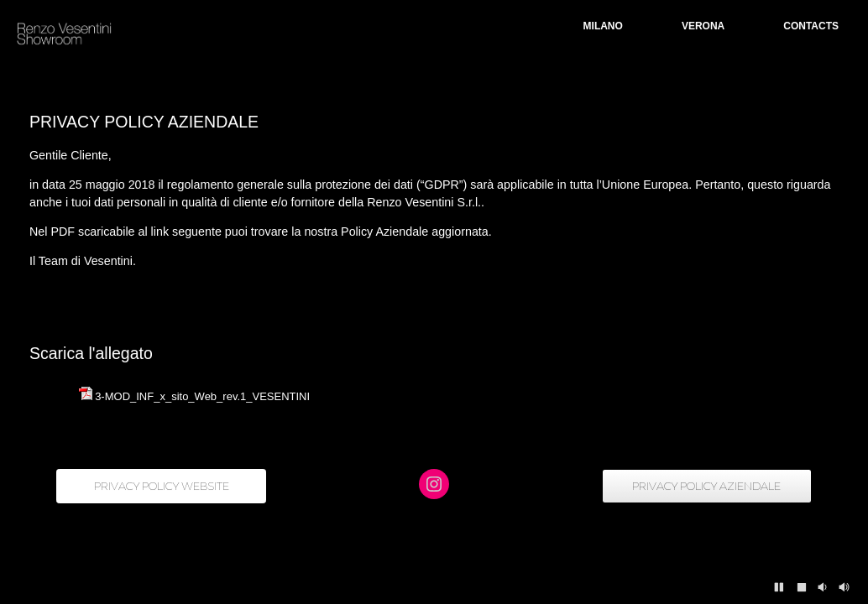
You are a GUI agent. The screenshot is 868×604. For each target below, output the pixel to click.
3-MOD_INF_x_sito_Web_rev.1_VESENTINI (202, 396)
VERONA (703, 26)
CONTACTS (811, 26)
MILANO (603, 26)
